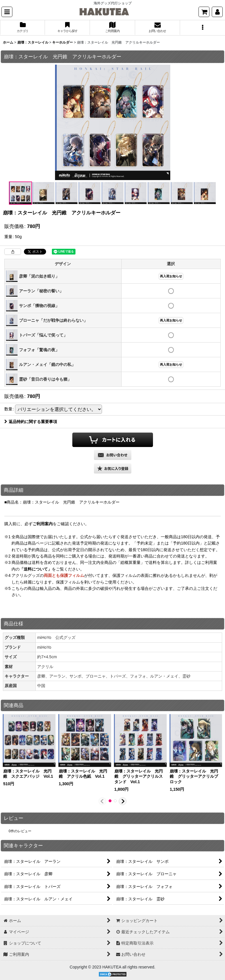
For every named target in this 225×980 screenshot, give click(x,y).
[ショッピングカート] (204, 12)
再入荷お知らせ (171, 276)
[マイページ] (217, 12)
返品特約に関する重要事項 (31, 422)
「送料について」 (36, 569)
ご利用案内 (43, 524)
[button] (7, 12)
